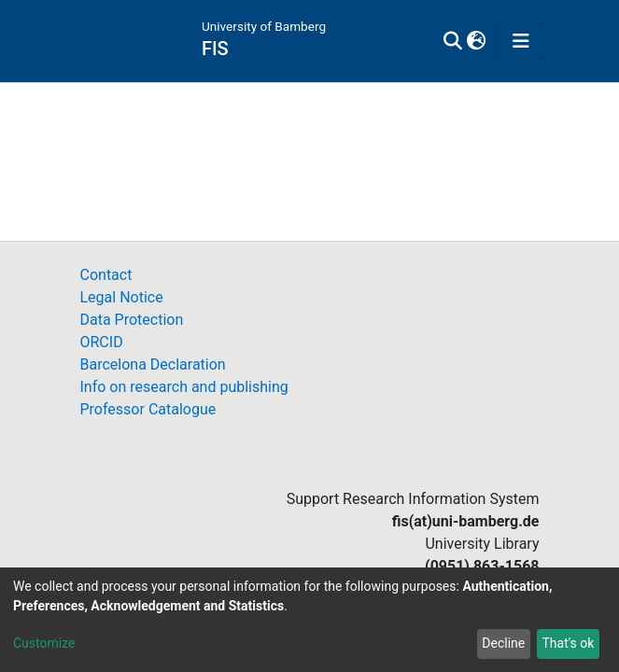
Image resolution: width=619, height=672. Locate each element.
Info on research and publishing (184, 387)
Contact (106, 275)
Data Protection (132, 320)
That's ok (568, 643)
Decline (503, 643)
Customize (44, 643)
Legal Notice (122, 297)
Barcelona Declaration (153, 364)
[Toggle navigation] (521, 41)
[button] (476, 41)
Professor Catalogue (148, 409)
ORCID (102, 342)
